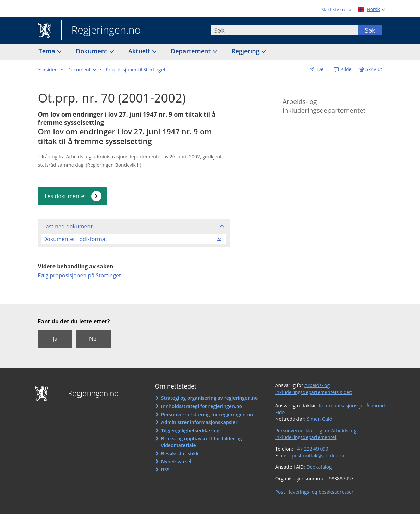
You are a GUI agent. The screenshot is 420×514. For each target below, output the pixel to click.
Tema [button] (48, 51)
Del (320, 69)
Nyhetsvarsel (176, 461)
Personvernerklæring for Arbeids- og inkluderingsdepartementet (316, 434)
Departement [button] (191, 51)
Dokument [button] (92, 51)
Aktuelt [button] (140, 51)
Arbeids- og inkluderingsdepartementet (324, 106)
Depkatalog (319, 467)
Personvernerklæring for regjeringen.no (207, 414)
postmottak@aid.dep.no (319, 456)
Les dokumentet (66, 196)
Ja (55, 339)
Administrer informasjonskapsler (199, 422)
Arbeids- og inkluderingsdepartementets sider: (314, 389)
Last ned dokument (68, 226)
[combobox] (285, 30)
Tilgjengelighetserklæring (190, 431)
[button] (82, 70)
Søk (370, 30)
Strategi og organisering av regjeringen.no (210, 398)
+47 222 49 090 (311, 449)
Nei (93, 339)
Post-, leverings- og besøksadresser (315, 492)
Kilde (346, 69)
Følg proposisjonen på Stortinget (80, 275)
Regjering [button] (246, 51)
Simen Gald (320, 419)
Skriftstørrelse (337, 9)
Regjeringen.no (101, 31)
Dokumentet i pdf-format (75, 239)
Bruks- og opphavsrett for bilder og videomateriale (202, 442)
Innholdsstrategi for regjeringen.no (202, 406)
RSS (165, 470)
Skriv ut (374, 69)
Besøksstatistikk (180, 453)
